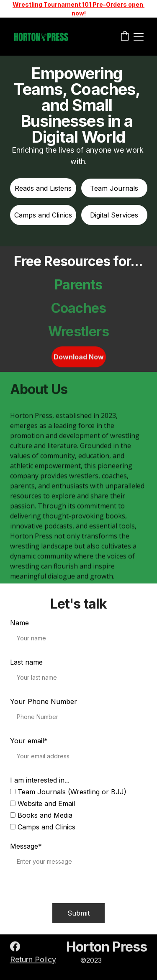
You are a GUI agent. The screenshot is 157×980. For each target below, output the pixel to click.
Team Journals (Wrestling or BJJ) (68, 792)
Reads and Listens (43, 188)
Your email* (29, 741)
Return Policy (33, 960)
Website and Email (42, 803)
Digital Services (114, 215)
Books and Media (41, 815)
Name (19, 623)
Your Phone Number (44, 701)
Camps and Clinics (43, 215)
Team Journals (114, 188)
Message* (26, 846)
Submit (78, 913)
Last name (26, 662)
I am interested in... (40, 780)
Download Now (79, 358)
